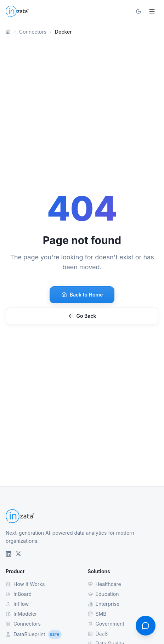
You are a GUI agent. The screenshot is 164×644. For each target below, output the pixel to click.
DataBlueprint (34, 634)
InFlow (17, 604)
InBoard (19, 594)
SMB (97, 614)
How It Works (25, 584)
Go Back (82, 316)
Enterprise (104, 604)
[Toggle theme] (138, 11)
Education (103, 594)
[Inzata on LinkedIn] (9, 554)
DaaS (98, 634)
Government (106, 624)
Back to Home (82, 295)
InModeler (21, 614)
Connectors (33, 32)
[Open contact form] (146, 626)
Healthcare (104, 584)
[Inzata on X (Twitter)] (18, 554)
